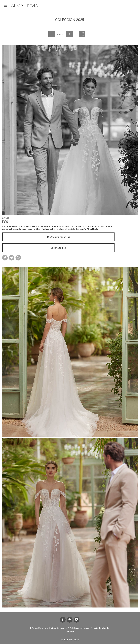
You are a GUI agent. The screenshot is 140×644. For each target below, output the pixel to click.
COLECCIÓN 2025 (70, 20)
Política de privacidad (80, 628)
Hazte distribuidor (101, 628)
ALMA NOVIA (25, 6)
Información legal (38, 628)
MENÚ (6, 6)
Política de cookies (58, 628)
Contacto (70, 632)
